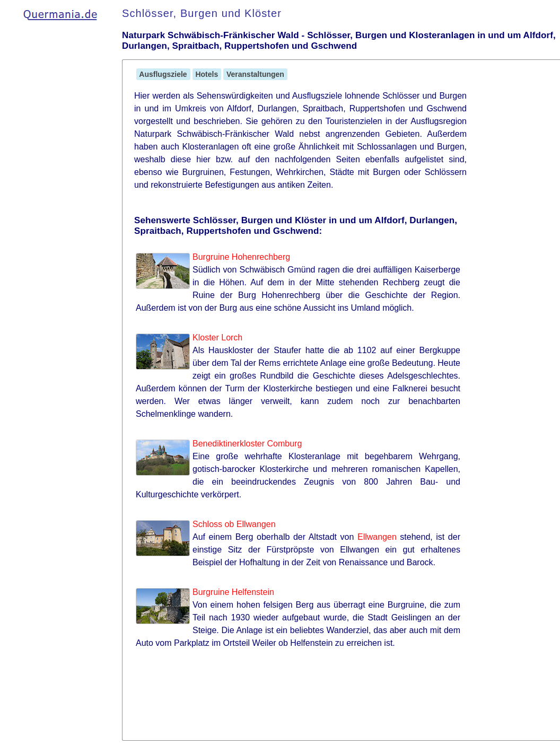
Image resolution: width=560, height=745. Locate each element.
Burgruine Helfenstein (233, 592)
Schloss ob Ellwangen (234, 524)
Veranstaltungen (255, 74)
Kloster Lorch (217, 338)
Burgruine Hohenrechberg (241, 257)
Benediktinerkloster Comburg (247, 444)
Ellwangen (377, 537)
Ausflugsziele (163, 74)
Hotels (207, 74)
